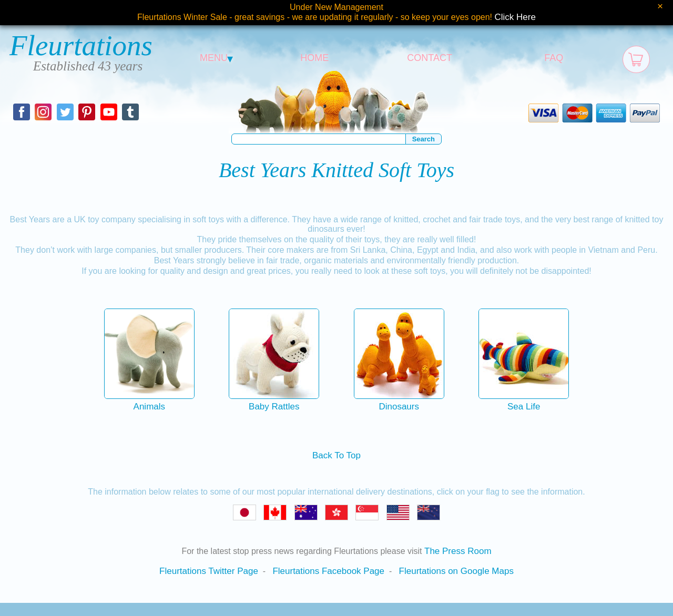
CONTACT (430, 58)
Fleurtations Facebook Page (328, 571)
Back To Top (336, 455)
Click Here (515, 17)
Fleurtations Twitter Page (209, 571)
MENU (216, 58)
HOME (314, 58)
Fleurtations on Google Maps (456, 571)
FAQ (554, 58)
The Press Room (458, 551)
